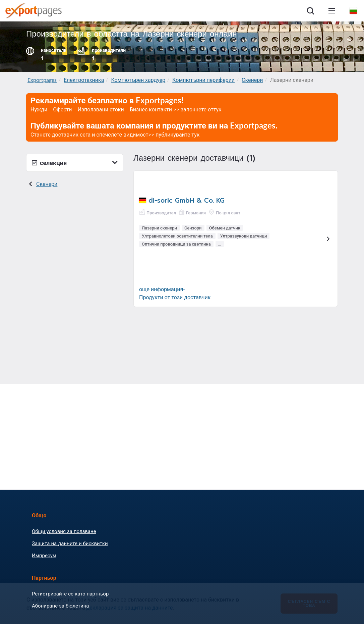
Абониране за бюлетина (60, 606)
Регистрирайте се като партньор (70, 593)
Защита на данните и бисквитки (70, 543)
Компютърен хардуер (138, 80)
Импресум (44, 555)
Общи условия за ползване (64, 531)
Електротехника (84, 80)
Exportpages (42, 80)
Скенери (252, 80)
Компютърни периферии (203, 80)
